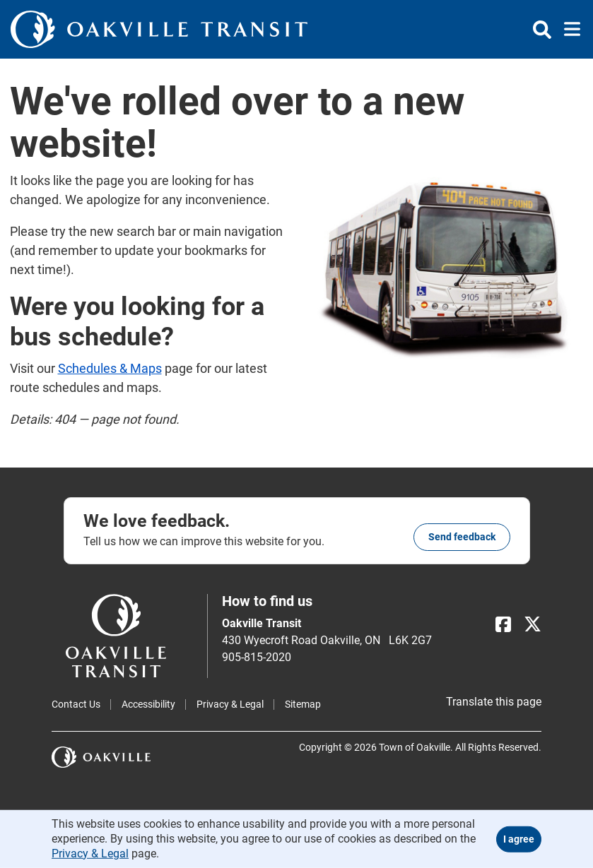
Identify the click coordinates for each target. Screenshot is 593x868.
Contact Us (76, 704)
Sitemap (303, 704)
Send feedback (462, 537)
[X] (533, 625)
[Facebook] (503, 625)
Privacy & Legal (230, 704)
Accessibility (148, 704)
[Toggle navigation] (568, 30)
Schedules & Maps (110, 368)
